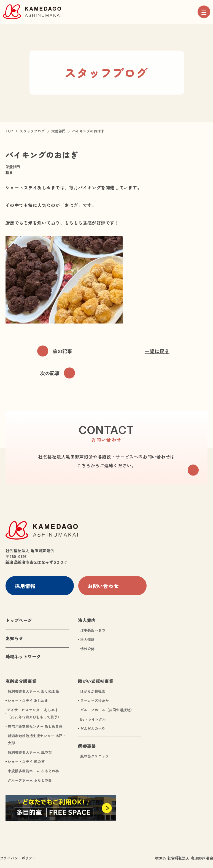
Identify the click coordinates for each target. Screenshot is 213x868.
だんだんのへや (93, 728)
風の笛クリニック (95, 756)
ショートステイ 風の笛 (26, 761)
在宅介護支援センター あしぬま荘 (35, 726)
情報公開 (87, 649)
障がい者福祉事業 (96, 681)
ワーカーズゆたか (95, 700)
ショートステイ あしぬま (28, 700)
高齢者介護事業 (21, 681)
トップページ (19, 620)
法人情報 (87, 639)
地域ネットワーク (23, 656)
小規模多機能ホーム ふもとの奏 (33, 771)
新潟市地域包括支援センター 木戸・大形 (37, 739)
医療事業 (87, 746)
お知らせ (14, 638)
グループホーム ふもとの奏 (30, 780)
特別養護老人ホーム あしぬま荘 (33, 691)
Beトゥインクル (93, 719)
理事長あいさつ (93, 630)
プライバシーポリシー (18, 858)
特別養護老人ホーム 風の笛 (30, 752)
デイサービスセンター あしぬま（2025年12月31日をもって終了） (34, 713)
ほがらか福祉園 (93, 691)
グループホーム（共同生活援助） (107, 710)
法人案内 (87, 620)
